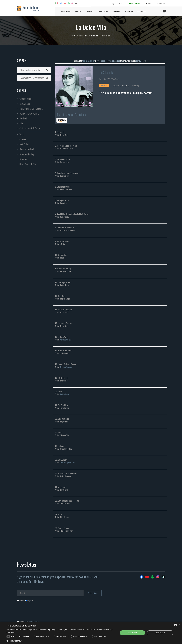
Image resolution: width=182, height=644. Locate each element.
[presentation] (37, 612)
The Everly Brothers (68, 462)
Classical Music (26, 99)
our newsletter (88, 61)
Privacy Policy (34, 621)
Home (74, 36)
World (22, 134)
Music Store (66, 11)
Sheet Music (104, 11)
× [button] (179, 625)
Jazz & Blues (25, 104)
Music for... (24, 159)
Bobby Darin (65, 394)
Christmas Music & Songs (30, 128)
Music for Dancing (27, 154)
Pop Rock (23, 118)
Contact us (142, 11)
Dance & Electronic (27, 149)
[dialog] (91, 633)
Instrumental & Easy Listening (31, 109)
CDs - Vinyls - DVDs (28, 164)
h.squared (95, 36)
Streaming (129, 11)
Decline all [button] (160, 633)
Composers (90, 11)
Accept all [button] (132, 633)
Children (23, 139)
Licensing (117, 11)
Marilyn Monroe (66, 367)
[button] (61, 641)
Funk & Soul (24, 144)
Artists (78, 11)
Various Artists (66, 340)
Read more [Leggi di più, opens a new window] (11, 632)
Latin (21, 123)
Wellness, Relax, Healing (29, 113)
